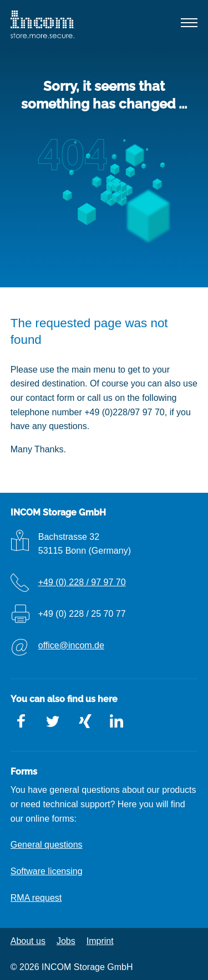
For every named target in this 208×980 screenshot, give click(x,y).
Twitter (53, 721)
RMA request (36, 898)
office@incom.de (71, 645)
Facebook (22, 721)
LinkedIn (116, 721)
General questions (47, 845)
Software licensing (47, 871)
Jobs (66, 941)
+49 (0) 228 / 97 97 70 (82, 582)
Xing (85, 721)
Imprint (100, 941)
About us (28, 941)
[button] (190, 25)
